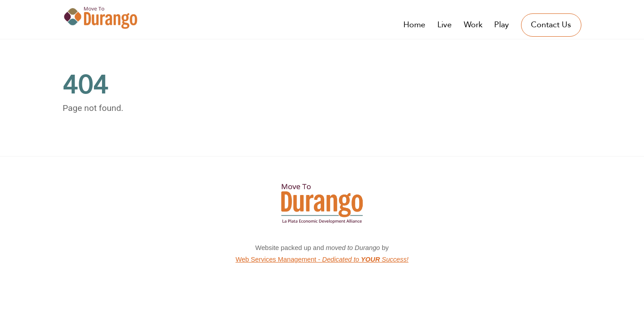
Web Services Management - (322, 259)
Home (414, 25)
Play (502, 25)
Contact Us (551, 25)
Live (445, 25)
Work (473, 25)
